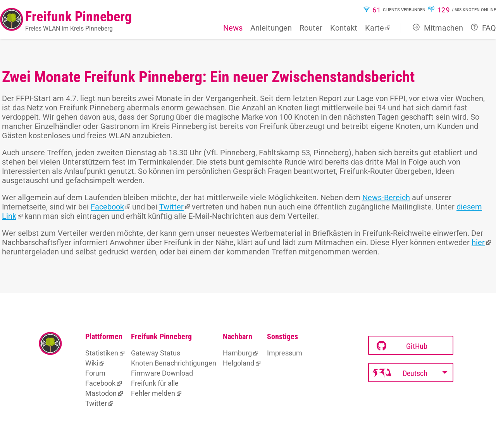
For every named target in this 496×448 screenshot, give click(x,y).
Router (311, 28)
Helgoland (239, 363)
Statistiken (102, 353)
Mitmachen (438, 28)
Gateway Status (156, 353)
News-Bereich (386, 197)
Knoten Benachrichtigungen (174, 363)
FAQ (483, 28)
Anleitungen (271, 28)
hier (478, 242)
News (233, 28)
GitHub (402, 346)
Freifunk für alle (155, 383)
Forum (95, 373)
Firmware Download (162, 373)
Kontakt (344, 28)
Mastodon (101, 393)
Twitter (171, 207)
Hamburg (237, 353)
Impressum (285, 353)
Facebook (107, 207)
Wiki (92, 363)
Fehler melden (153, 393)
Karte (375, 28)
